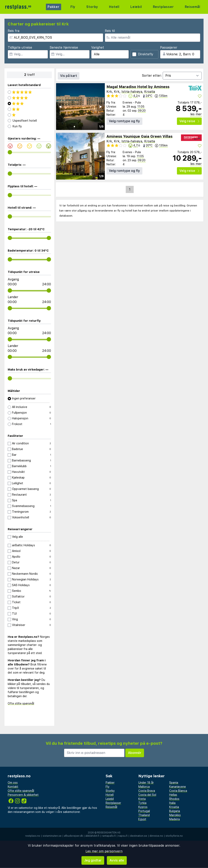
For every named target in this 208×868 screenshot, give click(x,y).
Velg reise (189, 121)
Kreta (142, 799)
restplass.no (33, 836)
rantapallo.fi (109, 836)
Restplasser (163, 7)
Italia (172, 803)
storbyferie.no (174, 836)
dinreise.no (156, 836)
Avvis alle (117, 860)
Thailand (144, 815)
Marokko (175, 815)
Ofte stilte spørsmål (21, 703)
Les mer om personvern (104, 851)
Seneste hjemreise (64, 47)
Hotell (114, 7)
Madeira (174, 819)
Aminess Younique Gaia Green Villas (139, 136)
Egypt (142, 819)
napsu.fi (123, 836)
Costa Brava (147, 791)
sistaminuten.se (52, 836)
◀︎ (60, 106)
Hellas (173, 795)
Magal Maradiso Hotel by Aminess (138, 87)
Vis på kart (69, 76)
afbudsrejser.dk (73, 836)
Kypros (143, 807)
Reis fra (14, 31)
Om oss (13, 783)
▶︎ (101, 106)
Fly (73, 7)
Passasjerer (169, 47)
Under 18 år (146, 783)
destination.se (139, 836)
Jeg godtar (93, 860)
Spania (174, 783)
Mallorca (144, 787)
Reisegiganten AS (109, 833)
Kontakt (13, 787)
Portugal (144, 811)
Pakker (54, 7)
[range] (10, 152)
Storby (92, 7)
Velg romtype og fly (124, 121)
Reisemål (193, 7)
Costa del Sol (147, 795)
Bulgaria (175, 811)
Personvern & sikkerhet (23, 795)
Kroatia (150, 92)
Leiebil (136, 7)
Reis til (110, 31)
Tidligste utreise (20, 47)
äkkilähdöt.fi (92, 836)
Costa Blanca (178, 791)
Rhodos (174, 799)
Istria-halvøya (132, 92)
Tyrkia (142, 803)
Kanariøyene (178, 787)
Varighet (98, 47)
